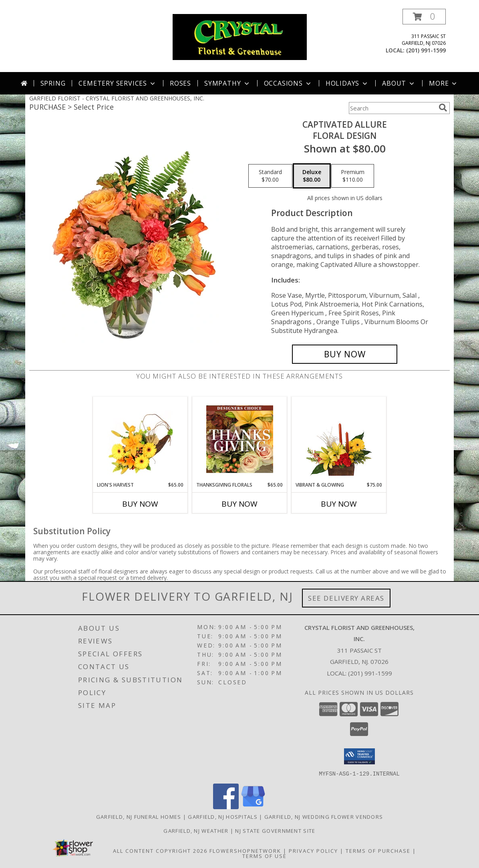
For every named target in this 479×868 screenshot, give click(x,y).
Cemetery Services (118, 83)
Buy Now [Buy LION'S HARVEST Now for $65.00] (140, 504)
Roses (180, 83)
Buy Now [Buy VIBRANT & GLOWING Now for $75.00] (339, 504)
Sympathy (227, 83)
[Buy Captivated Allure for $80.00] (345, 354)
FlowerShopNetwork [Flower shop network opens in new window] (245, 850)
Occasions (288, 83)
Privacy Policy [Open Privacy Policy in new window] (313, 850)
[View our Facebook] (226, 807)
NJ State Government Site (275, 830)
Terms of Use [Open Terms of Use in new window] (265, 856)
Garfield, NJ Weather (196, 830)
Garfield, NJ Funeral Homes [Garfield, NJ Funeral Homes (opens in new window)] (139, 816)
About (399, 83)
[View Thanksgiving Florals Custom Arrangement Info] (240, 439)
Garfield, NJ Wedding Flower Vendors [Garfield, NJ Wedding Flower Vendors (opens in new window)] (324, 816)
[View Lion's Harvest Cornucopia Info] (140, 439)
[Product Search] (392, 108)
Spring (53, 83)
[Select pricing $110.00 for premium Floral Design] (353, 176)
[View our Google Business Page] (253, 807)
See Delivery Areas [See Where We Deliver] (346, 598)
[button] (424, 17)
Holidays (347, 83)
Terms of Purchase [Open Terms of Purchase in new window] (378, 850)
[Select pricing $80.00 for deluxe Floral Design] (312, 176)
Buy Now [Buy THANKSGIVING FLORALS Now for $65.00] (239, 504)
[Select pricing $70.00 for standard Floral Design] (270, 176)
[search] (443, 108)
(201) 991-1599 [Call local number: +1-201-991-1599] (426, 50)
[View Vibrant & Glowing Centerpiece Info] (339, 439)
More (444, 83)
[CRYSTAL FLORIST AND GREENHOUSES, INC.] (240, 36)
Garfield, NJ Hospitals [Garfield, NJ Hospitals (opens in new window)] (223, 816)
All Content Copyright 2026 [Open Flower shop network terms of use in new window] (160, 850)
